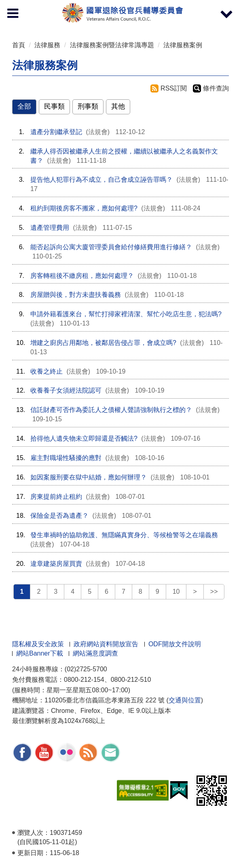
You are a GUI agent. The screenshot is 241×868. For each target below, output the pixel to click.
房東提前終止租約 (56, 497)
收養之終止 (47, 371)
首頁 (19, 45)
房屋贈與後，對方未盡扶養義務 (76, 295)
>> (214, 592)
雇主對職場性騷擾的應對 (66, 458)
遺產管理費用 (50, 228)
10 (176, 592)
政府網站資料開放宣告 (106, 644)
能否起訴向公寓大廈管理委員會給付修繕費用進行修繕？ (111, 247)
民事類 (54, 106)
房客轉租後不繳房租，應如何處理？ (82, 276)
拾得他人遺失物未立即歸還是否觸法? (84, 438)
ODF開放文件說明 (175, 644)
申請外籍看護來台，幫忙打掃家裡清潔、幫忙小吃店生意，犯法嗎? (126, 314)
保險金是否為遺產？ (59, 516)
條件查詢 (216, 88)
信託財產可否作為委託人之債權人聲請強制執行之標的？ (111, 410)
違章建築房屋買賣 (56, 564)
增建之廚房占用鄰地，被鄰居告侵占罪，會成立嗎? (103, 343)
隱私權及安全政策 (38, 644)
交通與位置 (185, 700)
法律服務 (47, 45)
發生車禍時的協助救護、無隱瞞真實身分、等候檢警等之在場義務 (124, 535)
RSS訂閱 (174, 88)
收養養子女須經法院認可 (66, 390)
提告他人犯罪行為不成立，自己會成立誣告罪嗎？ (101, 180)
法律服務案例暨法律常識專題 (112, 45)
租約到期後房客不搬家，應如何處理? (84, 208)
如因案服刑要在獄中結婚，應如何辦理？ (89, 477)
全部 (24, 106)
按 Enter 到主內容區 (36, 5)
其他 (118, 106)
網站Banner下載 (40, 653)
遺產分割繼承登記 (56, 132)
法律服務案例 (183, 45)
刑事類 (88, 106)
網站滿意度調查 (95, 653)
